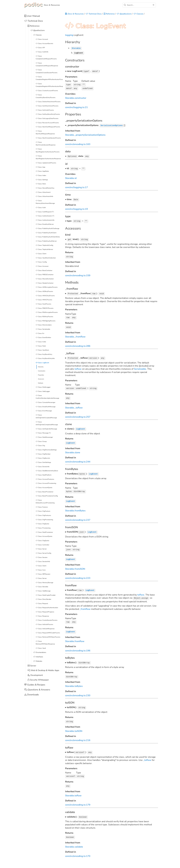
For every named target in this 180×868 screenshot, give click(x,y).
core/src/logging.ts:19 (76, 209)
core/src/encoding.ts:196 (78, 647)
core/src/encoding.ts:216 (78, 736)
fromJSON (80, 566)
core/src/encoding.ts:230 (78, 692)
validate (79, 842)
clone (77, 451)
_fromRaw (80, 336)
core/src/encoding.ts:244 (78, 460)
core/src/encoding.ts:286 (78, 345)
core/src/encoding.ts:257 (78, 415)
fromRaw (80, 638)
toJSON (78, 727)
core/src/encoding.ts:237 (78, 518)
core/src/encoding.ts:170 (78, 852)
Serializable (140, 368)
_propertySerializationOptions (90, 135)
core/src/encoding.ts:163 (78, 144)
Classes (138, 14)
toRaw (78, 368)
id (76, 178)
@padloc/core (124, 14)
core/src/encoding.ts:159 (78, 275)
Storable (70, 98)
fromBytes (80, 509)
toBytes (79, 683)
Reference (109, 14)
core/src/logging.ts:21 (76, 108)
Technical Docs (94, 14)
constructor (80, 98)
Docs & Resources (74, 14)
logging (69, 36)
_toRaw (79, 406)
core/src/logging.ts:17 (76, 187)
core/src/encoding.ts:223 (78, 576)
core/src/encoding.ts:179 (78, 801)
